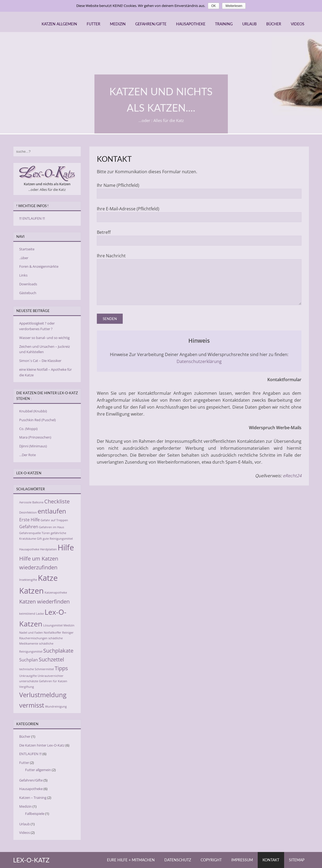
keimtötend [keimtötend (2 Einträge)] (27, 614)
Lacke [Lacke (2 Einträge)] (40, 614)
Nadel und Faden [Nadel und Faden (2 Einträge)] (31, 633)
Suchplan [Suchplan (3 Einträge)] (29, 660)
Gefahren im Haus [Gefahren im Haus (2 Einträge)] (51, 527)
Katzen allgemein (59, 24)
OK (214, 6)
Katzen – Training (33, 798)
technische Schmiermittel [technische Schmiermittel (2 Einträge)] (37, 669)
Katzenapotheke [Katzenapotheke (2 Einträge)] (56, 593)
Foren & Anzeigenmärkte (39, 266)
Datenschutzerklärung (199, 369)
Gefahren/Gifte (151, 24)
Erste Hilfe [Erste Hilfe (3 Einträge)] (29, 520)
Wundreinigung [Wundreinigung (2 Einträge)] (56, 707)
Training (224, 24)
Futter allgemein (38, 770)
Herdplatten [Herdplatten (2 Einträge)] (48, 549)
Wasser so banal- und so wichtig (44, 338)
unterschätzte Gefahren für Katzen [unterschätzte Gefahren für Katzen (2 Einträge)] (43, 681)
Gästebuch (28, 293)
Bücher (274, 24)
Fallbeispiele (35, 814)
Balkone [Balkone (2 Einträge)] (38, 502)
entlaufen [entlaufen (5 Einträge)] (52, 511)
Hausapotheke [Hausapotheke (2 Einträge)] (29, 549)
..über (24, 258)
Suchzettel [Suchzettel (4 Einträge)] (51, 659)
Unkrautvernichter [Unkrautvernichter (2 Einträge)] (51, 676)
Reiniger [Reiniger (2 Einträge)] (68, 633)
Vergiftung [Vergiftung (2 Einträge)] (27, 687)
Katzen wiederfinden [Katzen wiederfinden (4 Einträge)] (44, 601)
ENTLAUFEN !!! (30, 754)
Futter (94, 24)
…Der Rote (27, 455)
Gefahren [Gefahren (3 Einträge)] (29, 527)
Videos (298, 24)
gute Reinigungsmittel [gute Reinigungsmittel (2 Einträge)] (58, 539)
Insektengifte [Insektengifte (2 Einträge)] (28, 580)
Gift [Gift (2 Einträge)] (39, 539)
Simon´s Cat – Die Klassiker (40, 361)
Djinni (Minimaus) (33, 446)
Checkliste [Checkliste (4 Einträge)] (57, 501)
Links (23, 275)
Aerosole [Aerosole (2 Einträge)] (25, 502)
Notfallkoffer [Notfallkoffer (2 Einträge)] (53, 633)
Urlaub (249, 24)
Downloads (28, 284)
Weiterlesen (234, 6)
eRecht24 (292, 484)
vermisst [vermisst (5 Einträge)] (32, 705)
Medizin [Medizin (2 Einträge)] (69, 625)
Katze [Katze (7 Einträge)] (48, 578)
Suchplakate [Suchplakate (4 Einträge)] (58, 650)
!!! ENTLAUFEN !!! (32, 218)
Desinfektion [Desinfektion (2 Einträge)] (28, 512)
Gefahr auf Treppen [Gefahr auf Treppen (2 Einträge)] (54, 520)
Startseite (27, 249)
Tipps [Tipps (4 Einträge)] (61, 668)
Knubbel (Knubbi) (33, 411)
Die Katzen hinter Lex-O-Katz (42, 745)
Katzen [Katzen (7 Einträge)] (31, 591)
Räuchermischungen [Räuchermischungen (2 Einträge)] (33, 638)
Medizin (118, 24)
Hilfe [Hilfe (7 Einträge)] (66, 547)
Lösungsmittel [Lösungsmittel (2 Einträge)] (53, 625)
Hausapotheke (191, 24)
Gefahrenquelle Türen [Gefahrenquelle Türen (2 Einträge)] (35, 533)
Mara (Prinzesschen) (35, 437)
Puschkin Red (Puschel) (37, 420)
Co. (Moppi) (28, 429)
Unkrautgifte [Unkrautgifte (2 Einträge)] (28, 676)
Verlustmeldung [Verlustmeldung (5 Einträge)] (43, 695)
